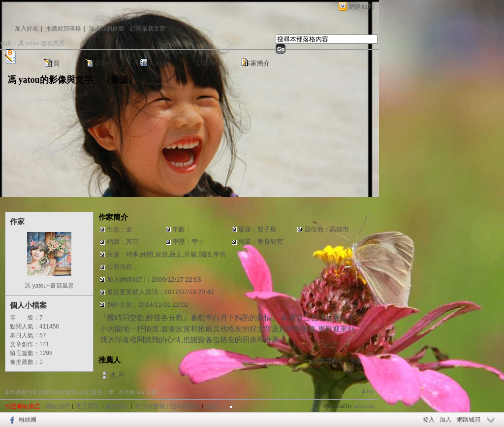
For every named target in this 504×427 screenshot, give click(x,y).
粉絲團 (28, 420)
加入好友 (27, 29)
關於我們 (58, 406)
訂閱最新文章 (148, 29)
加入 (445, 420)
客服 (212, 406)
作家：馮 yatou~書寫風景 (32, 43)
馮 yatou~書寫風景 (49, 286)
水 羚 (118, 375)
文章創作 (101, 63)
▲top (367, 391)
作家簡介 (257, 63)
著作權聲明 (150, 406)
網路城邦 (361, 7)
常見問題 (88, 406)
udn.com (364, 406)
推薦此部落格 (63, 29)
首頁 (53, 63)
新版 (120, 80)
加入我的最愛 (106, 29)
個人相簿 (155, 63)
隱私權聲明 (185, 406)
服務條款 (117, 406)
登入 (429, 420)
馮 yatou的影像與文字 (50, 80)
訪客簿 (206, 63)
